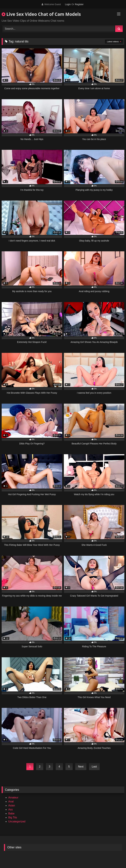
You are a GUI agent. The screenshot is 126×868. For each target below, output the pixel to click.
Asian (12, 806)
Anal (11, 802)
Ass (11, 809)
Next (81, 767)
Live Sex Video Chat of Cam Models (41, 14)
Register (79, 4)
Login (68, 4)
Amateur (13, 798)
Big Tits (13, 817)
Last (94, 767)
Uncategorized (17, 821)
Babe (11, 813)
